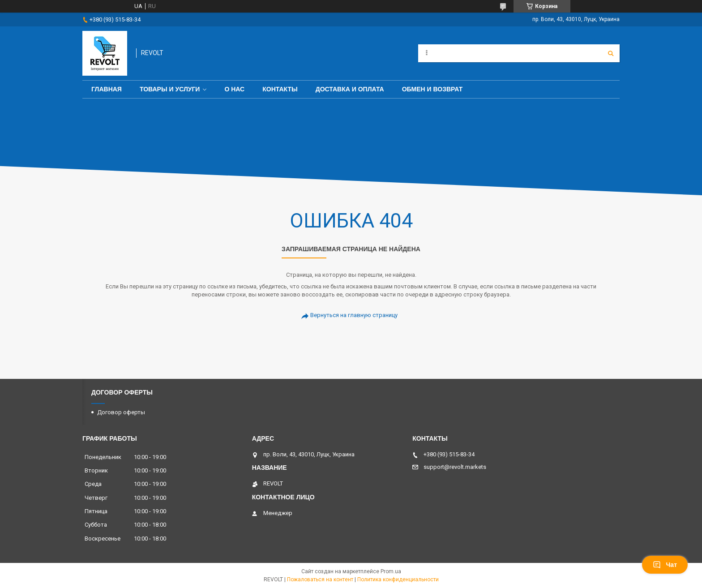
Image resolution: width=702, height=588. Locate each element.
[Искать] (611, 53)
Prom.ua (391, 571)
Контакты (280, 89)
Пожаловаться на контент (320, 579)
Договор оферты (121, 412)
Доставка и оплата (350, 89)
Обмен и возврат (432, 89)
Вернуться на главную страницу (354, 315)
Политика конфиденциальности (398, 579)
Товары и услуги (170, 89)
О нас (234, 89)
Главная (107, 89)
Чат (665, 565)
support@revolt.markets (455, 467)
